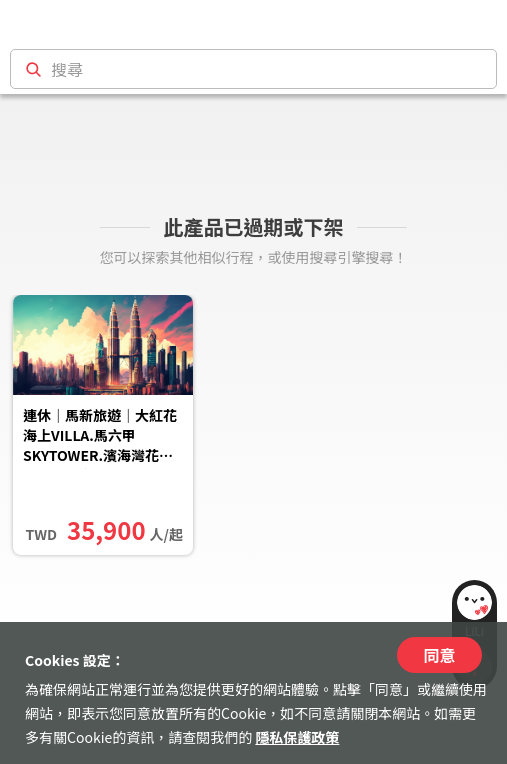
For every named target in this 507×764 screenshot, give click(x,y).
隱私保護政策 (297, 737)
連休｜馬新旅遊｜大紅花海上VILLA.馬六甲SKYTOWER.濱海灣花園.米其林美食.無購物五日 (100, 437)
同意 (439, 655)
